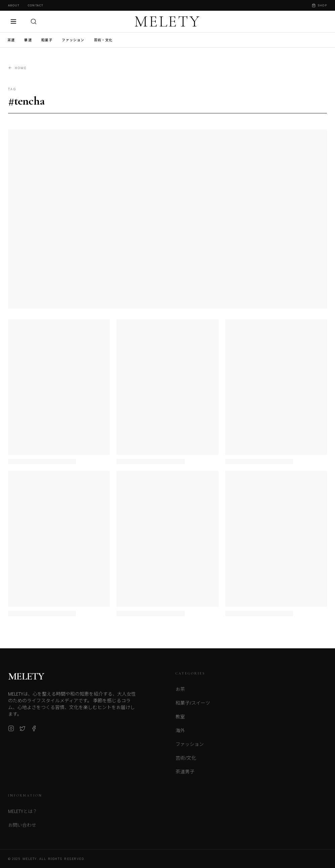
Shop (319, 5)
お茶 (180, 692)
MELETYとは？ (23, 814)
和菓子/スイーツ (193, 706)
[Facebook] (34, 730)
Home (17, 68)
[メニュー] (13, 21)
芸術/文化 (186, 761)
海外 (180, 733)
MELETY (167, 21)
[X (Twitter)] (22, 730)
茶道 (11, 40)
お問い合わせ (22, 828)
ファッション (73, 40)
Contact (36, 5)
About (14, 5)
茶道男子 (185, 774)
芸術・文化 (103, 40)
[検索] (34, 21)
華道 (28, 40)
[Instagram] (11, 730)
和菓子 (47, 40)
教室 (180, 719)
